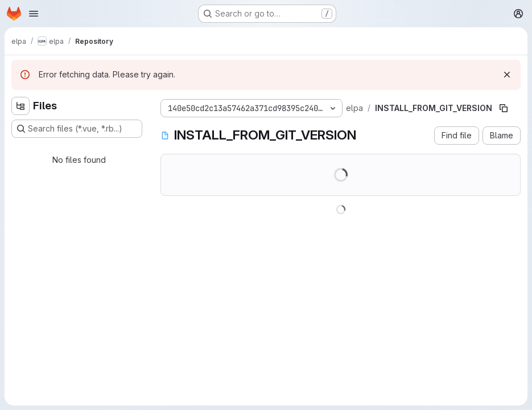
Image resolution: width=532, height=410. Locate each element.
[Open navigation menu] (34, 14)
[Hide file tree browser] (20, 106)
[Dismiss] (507, 75)
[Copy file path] (504, 108)
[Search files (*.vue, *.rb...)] (77, 129)
